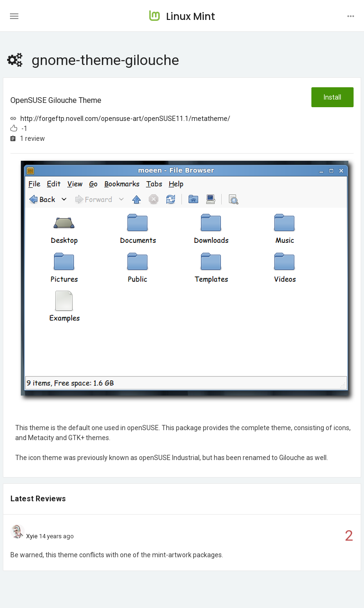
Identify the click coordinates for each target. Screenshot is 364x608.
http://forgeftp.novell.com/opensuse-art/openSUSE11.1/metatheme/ (125, 119)
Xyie (32, 536)
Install (332, 97)
